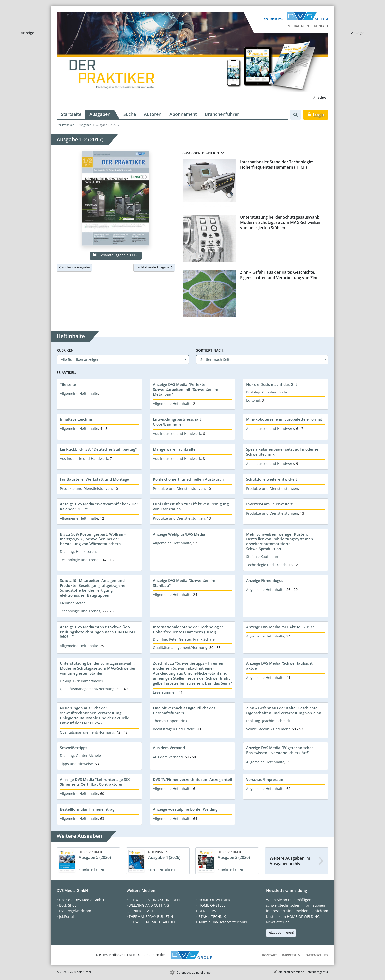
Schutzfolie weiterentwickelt (272, 479)
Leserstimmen (165, 692)
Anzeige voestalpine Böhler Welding (185, 809)
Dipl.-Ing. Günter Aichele (80, 756)
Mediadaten (298, 26)
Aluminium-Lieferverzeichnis (223, 922)
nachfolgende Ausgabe (154, 267)
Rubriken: (66, 350)
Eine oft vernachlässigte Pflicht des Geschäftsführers (184, 710)
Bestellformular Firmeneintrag (87, 809)
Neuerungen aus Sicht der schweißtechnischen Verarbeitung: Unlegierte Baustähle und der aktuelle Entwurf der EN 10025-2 (95, 715)
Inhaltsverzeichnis (76, 419)
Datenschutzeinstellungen (194, 972)
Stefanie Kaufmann (262, 557)
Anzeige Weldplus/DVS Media (179, 534)
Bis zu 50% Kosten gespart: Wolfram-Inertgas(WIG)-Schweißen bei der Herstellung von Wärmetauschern (93, 539)
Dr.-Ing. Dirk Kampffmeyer (82, 681)
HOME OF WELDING (215, 900)
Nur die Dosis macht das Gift (272, 384)
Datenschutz (317, 955)
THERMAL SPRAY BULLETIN (151, 916)
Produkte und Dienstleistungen (86, 488)
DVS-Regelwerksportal (77, 911)
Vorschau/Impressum (265, 779)
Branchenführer (222, 114)
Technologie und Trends (80, 560)
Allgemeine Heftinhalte (79, 394)
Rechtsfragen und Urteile (174, 729)
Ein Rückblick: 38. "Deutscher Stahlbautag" (98, 449)
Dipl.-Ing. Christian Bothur (268, 392)
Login (316, 114)
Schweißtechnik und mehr (268, 729)
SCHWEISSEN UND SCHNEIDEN (154, 900)
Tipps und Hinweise (76, 764)
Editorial (253, 400)
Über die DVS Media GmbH (81, 900)
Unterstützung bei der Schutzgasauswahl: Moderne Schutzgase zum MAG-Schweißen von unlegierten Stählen (281, 222)
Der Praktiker (65, 125)
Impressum (291, 955)
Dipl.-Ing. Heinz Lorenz (79, 552)
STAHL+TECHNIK (212, 916)
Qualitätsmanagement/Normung (180, 648)
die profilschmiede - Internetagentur (303, 972)
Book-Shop (68, 905)
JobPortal (66, 916)
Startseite (71, 114)
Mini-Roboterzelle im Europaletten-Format (284, 419)
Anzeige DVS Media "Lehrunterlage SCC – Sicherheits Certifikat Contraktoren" (97, 782)
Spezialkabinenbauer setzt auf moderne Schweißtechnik (282, 452)
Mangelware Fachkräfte (174, 449)
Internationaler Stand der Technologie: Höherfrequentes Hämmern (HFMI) (277, 165)
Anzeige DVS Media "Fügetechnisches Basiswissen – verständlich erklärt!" (280, 750)
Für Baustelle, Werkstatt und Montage (94, 479)
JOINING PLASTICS (144, 911)
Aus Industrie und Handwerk (177, 433)
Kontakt (321, 26)
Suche (130, 114)
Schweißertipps (73, 748)
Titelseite (68, 384)
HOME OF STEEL (212, 905)
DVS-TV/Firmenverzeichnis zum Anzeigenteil (192, 779)
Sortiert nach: (210, 350)
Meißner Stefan (73, 603)
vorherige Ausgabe (74, 267)
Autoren (153, 114)
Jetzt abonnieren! (281, 932)
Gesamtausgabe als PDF (116, 255)
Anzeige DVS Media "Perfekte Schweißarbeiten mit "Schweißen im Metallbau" (186, 389)
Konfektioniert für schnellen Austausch (188, 479)
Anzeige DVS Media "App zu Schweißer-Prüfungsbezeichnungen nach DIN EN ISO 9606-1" (97, 632)
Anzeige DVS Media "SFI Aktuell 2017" (280, 627)
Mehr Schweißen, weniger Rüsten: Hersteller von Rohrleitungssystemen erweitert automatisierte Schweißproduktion (280, 541)
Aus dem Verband (169, 748)
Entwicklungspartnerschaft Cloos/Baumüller (177, 422)
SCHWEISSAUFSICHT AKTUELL (153, 922)
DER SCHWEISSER (213, 911)
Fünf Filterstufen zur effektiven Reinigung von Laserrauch (191, 506)
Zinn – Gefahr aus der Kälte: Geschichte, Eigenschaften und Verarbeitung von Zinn (279, 275)
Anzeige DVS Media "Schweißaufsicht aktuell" (279, 666)
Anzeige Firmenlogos (265, 580)
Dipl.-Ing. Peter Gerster (172, 639)
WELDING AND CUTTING (149, 905)
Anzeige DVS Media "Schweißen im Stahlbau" (184, 583)
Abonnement (183, 114)
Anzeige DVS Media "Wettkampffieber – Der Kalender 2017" (99, 506)
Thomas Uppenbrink (170, 721)
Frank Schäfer (205, 639)
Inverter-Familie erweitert (269, 504)
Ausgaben (100, 114)
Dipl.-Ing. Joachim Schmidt (268, 721)
